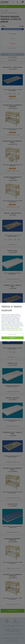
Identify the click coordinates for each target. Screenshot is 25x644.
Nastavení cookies (10, 327)
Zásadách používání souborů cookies (14, 330)
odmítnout (17, 329)
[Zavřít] (24, 304)
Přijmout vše (4, 323)
